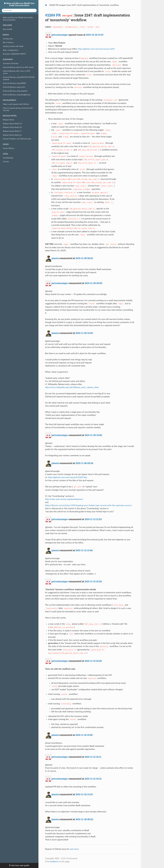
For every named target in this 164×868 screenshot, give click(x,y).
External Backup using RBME (14, 83)
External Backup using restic (14, 87)
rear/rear (74, 849)
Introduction (8, 39)
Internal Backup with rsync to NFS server (17, 72)
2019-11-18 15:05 (84, 735)
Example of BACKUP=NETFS (14, 54)
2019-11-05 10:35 (84, 333)
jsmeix (55, 258)
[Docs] (46, 5)
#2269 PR (53, 15)
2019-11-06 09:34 (84, 463)
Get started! (8, 29)
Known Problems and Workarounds (17, 139)
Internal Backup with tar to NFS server (18, 67)
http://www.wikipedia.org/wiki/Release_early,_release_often (72, 387)
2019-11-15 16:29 (93, 661)
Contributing (8, 158)
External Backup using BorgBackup (17, 95)
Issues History (8, 148)
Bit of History (8, 42)
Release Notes (9, 120)
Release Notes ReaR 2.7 (12, 131)
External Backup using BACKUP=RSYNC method (19, 78)
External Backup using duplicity (15, 91)
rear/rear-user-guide (20, 865)
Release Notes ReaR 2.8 (12, 127)
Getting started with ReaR (13, 46)
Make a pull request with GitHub (16, 104)
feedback (54, 862)
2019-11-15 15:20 (93, 581)
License (6, 162)
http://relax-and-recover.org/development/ (64, 499)
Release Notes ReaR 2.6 (12, 135)
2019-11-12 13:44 (84, 550)
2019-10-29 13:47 (95, 35)
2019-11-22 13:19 (84, 794)
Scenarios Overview (11, 63)
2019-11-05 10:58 (93, 435)
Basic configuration (11, 50)
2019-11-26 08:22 (84, 819)
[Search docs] (19, 10)
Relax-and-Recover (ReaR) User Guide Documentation (20, 4)
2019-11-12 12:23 (93, 519)
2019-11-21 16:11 (93, 757)
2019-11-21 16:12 (93, 779)
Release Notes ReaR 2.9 (12, 124)
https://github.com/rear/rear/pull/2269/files (68, 477)
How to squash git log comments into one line (18, 109)
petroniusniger (60, 35)
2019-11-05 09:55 (93, 283)
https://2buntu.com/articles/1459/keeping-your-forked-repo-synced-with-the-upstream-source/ (89, 505)
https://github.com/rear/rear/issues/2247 (96, 49)
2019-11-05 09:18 (84, 258)
